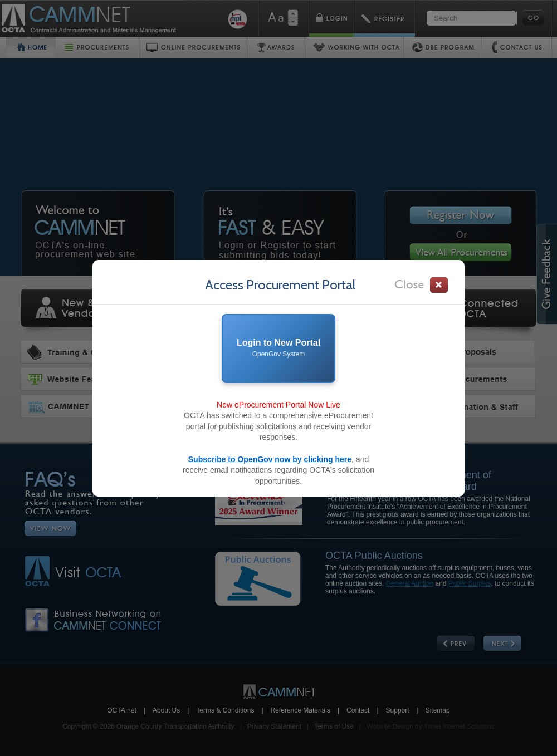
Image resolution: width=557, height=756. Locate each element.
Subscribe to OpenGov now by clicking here (270, 459)
